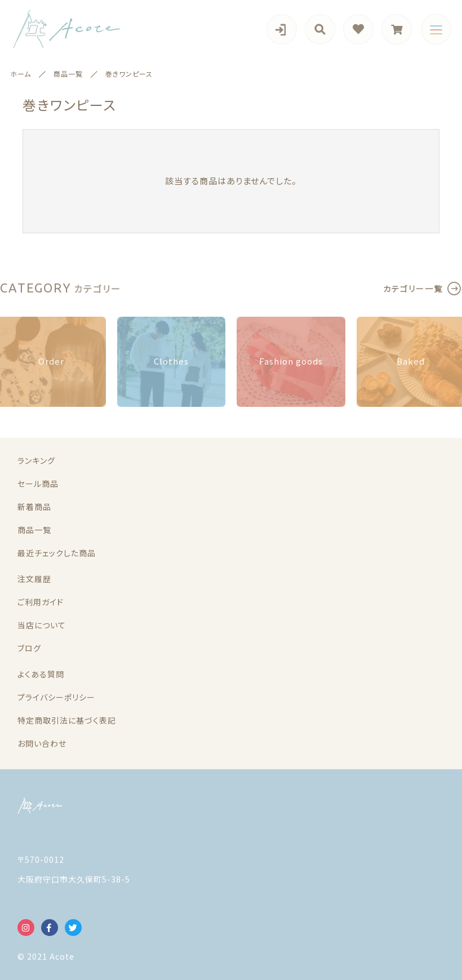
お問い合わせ (42, 743)
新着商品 (34, 507)
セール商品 (38, 484)
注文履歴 (34, 579)
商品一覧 (34, 530)
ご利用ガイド (41, 602)
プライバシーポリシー (56, 697)
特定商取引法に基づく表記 (67, 720)
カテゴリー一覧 (413, 289)
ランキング (36, 460)
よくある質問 (41, 674)
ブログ (29, 648)
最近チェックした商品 (57, 553)
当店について (42, 625)
